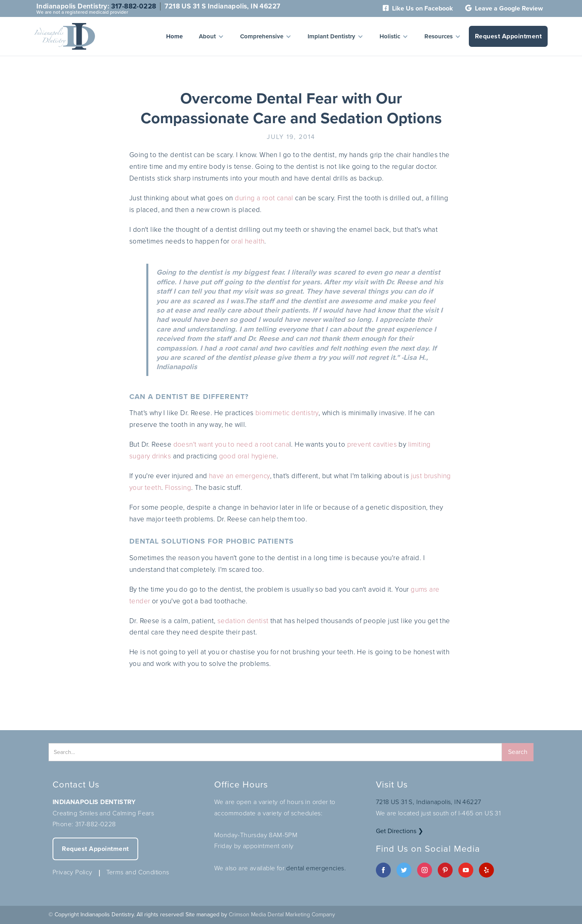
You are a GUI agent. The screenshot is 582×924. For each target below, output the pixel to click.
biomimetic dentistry (287, 413)
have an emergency (239, 476)
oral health (248, 241)
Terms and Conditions (138, 872)
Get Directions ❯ (400, 831)
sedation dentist (243, 621)
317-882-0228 (134, 6)
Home (174, 36)
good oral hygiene (248, 456)
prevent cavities (372, 444)
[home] (65, 36)
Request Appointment (508, 36)
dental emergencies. (316, 868)
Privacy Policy (73, 872)
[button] (211, 36)
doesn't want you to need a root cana (231, 444)
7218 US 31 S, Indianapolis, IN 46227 (428, 802)
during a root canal (264, 198)
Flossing (178, 488)
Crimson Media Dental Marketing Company (282, 915)
